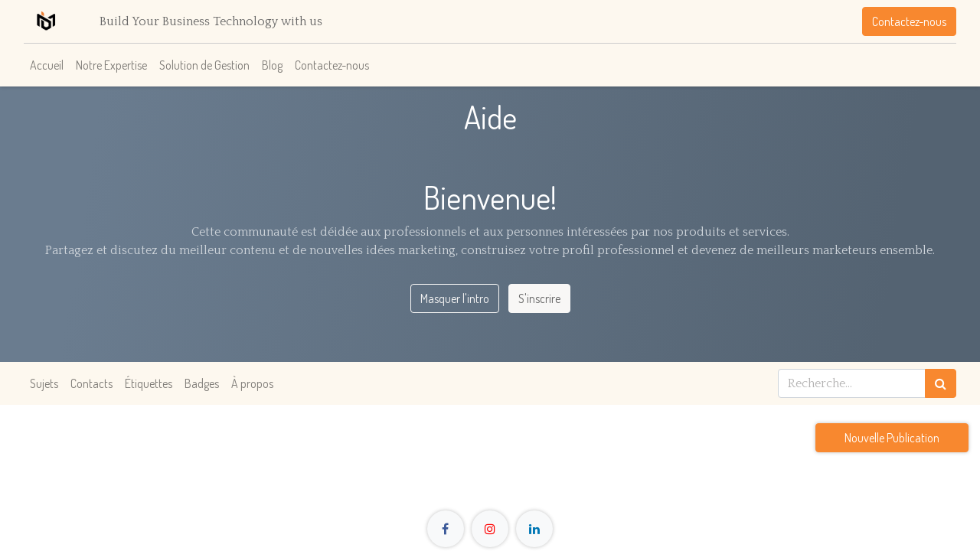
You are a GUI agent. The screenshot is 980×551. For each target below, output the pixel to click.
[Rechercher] (941, 383)
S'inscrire (539, 298)
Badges (202, 383)
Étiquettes (149, 383)
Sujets (44, 383)
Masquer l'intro (455, 298)
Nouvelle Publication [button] (892, 438)
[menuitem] (47, 65)
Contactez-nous (909, 21)
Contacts (91, 383)
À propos (252, 383)
